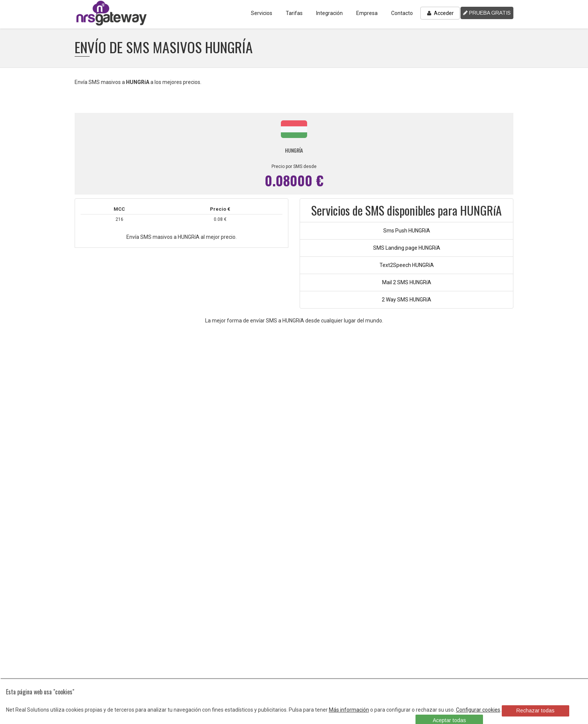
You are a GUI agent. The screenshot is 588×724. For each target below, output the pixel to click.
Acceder (440, 13)
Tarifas (294, 13)
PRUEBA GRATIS (487, 13)
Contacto (402, 13)
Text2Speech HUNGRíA (407, 265)
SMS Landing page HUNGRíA (407, 248)
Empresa (367, 13)
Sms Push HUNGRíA (407, 231)
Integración (329, 13)
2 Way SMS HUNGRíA (406, 300)
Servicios (262, 13)
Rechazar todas (535, 711)
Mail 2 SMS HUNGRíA (407, 282)
